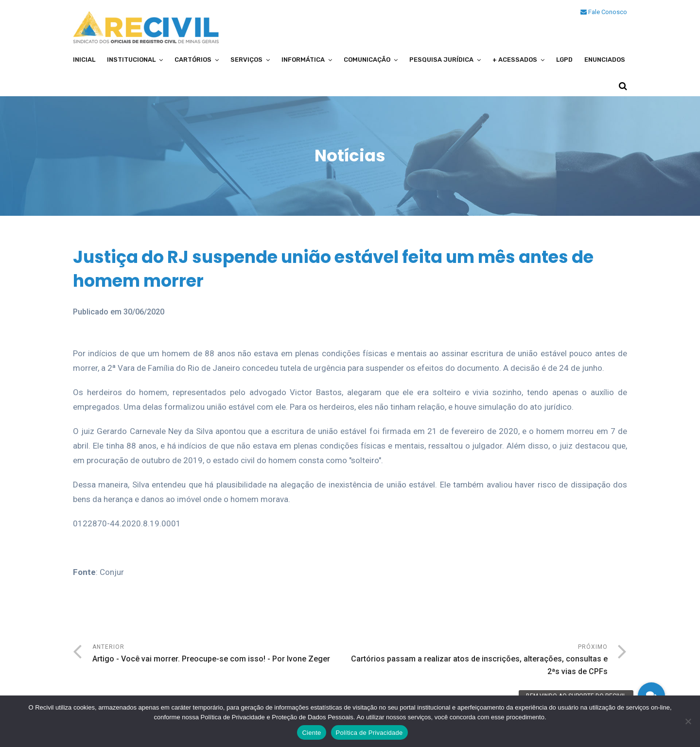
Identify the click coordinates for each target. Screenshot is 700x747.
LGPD (564, 60)
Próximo (479, 661)
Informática (303, 60)
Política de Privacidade (369, 733)
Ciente (311, 733)
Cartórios (193, 60)
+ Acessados (515, 60)
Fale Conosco (604, 12)
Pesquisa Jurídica (441, 60)
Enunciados (605, 60)
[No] (688, 721)
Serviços (246, 60)
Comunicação (367, 60)
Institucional (131, 60)
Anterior (221, 654)
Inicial (84, 60)
